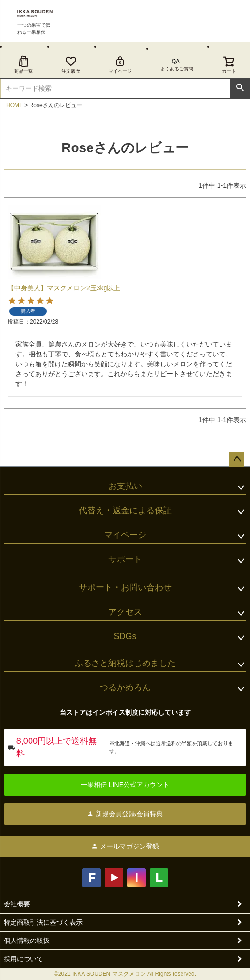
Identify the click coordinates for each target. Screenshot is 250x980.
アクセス (125, 612)
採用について (23, 959)
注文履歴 (71, 65)
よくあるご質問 (177, 69)
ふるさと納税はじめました (125, 663)
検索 (240, 88)
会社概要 (17, 904)
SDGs (125, 636)
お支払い (125, 486)
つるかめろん (125, 687)
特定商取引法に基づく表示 (43, 922)
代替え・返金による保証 (125, 510)
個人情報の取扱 (27, 941)
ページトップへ (237, 459)
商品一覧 (23, 65)
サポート (125, 559)
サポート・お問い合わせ (125, 587)
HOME (15, 105)
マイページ (120, 65)
